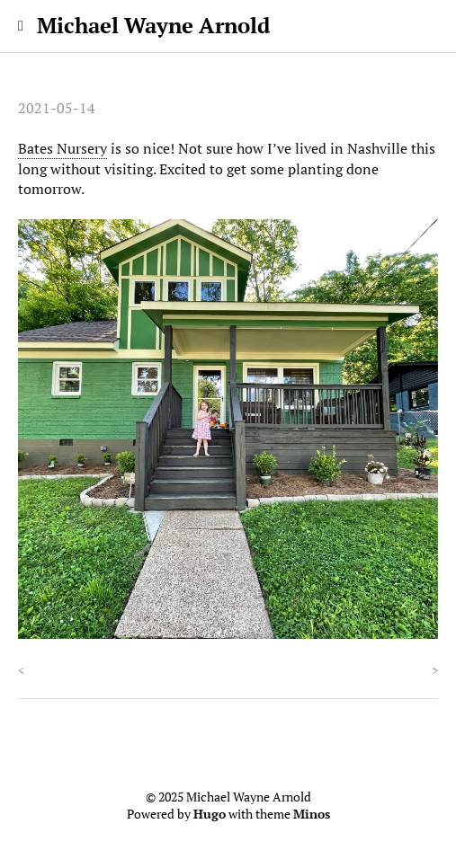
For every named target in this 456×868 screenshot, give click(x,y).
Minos (312, 814)
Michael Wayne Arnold (153, 25)
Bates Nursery (63, 148)
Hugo (210, 814)
